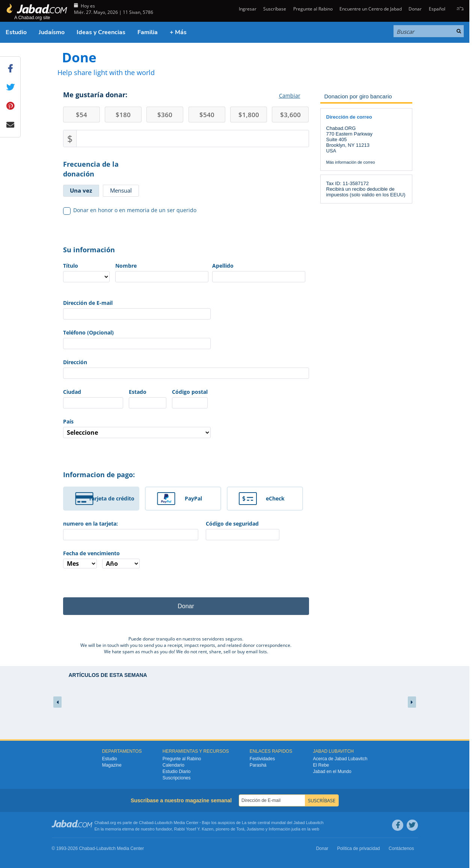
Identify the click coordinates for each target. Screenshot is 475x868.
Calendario (173, 765)
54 (81, 115)
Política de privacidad (359, 848)
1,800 (249, 115)
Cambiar (290, 96)
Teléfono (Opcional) (88, 332)
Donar (415, 9)
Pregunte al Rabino (313, 9)
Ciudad (72, 392)
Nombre (126, 266)
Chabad (146, 823)
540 (207, 115)
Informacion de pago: (99, 475)
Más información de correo (351, 162)
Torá (240, 829)
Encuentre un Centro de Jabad (371, 9)
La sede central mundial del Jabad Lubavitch (283, 823)
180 (123, 115)
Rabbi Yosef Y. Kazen (194, 829)
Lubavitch (164, 823)
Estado (138, 392)
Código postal (190, 392)
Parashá (258, 765)
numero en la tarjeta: (90, 524)
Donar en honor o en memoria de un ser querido (130, 210)
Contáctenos (401, 848)
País (68, 421)
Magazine (112, 765)
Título (71, 266)
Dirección (75, 362)
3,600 (290, 115)
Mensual (121, 190)
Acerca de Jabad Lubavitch (340, 759)
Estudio (16, 32)
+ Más (178, 32)
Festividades (262, 759)
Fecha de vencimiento (91, 553)
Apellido (223, 266)
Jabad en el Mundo (332, 772)
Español (437, 9)
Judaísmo (52, 32)
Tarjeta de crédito (112, 498)
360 (165, 115)
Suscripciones (177, 778)
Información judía (285, 829)
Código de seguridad (232, 524)
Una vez (81, 190)
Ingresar (247, 9)
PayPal (193, 498)
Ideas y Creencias (101, 32)
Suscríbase (275, 9)
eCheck (275, 498)
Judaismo (256, 829)
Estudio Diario (177, 772)
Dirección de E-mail (88, 303)
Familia (148, 32)
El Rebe (321, 765)
